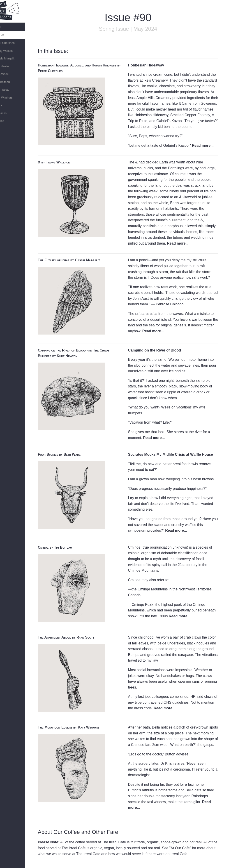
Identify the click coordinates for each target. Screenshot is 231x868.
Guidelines (9, 113)
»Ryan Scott (10, 90)
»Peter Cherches (13, 43)
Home (6, 27)
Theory (6, 105)
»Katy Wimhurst (12, 98)
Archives (7, 121)
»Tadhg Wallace (12, 51)
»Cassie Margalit (13, 58)
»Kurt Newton (11, 66)
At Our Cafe (185, 848)
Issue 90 (7, 35)
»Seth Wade (10, 74)
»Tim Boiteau (10, 82)
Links (5, 129)
